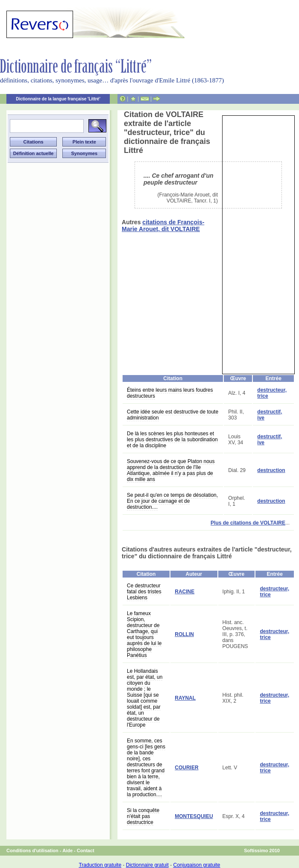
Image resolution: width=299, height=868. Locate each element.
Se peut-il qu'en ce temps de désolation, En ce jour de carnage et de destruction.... (172, 501)
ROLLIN (184, 634)
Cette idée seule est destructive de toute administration (173, 415)
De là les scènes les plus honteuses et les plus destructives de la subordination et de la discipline (172, 440)
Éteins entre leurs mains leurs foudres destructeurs (170, 393)
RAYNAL (185, 698)
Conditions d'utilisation (32, 850)
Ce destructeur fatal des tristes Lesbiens (144, 592)
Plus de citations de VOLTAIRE (248, 523)
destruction (271, 470)
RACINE (185, 592)
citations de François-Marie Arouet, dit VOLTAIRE (163, 226)
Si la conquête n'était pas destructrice (143, 816)
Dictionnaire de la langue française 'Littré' (58, 99)
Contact (86, 850)
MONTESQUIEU (194, 816)
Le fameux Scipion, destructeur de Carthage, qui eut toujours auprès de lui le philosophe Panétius (144, 634)
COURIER (186, 768)
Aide (67, 850)
